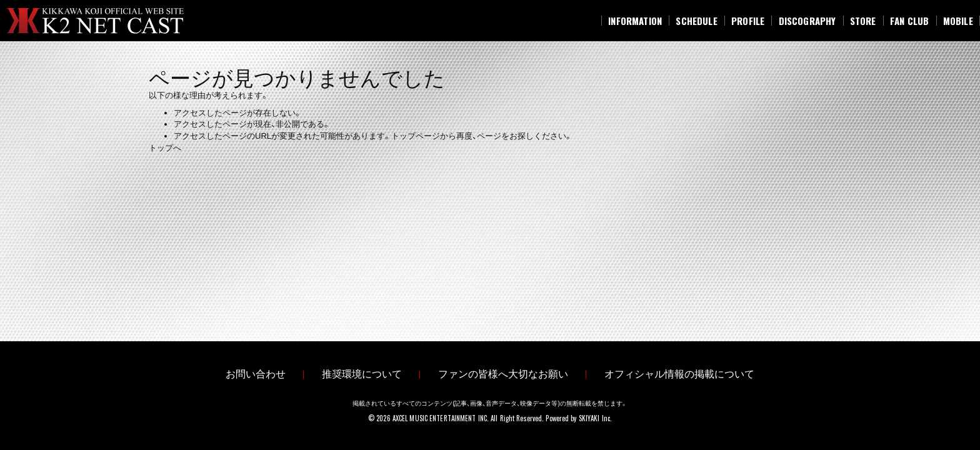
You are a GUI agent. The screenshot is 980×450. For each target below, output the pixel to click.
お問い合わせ (256, 374)
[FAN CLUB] (910, 21)
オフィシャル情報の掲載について (679, 374)
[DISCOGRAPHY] (807, 21)
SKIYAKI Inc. (595, 418)
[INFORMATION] (635, 21)
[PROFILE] (748, 21)
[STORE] (863, 21)
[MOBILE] (958, 21)
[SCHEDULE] (697, 21)
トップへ (165, 148)
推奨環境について (362, 374)
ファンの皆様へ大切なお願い (503, 374)
